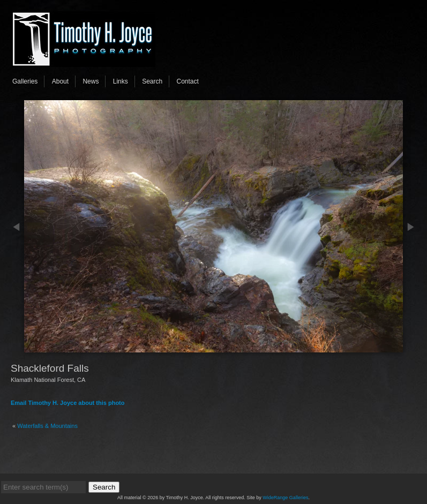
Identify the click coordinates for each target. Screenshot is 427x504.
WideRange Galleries (285, 498)
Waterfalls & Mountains (47, 426)
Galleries (25, 81)
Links (121, 81)
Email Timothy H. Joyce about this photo (68, 403)
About (60, 81)
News (91, 81)
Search (152, 81)
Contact (188, 81)
